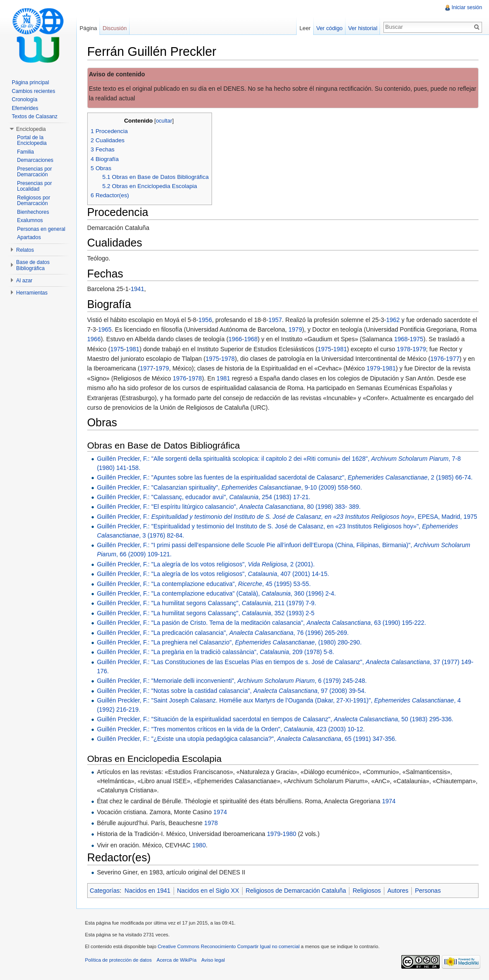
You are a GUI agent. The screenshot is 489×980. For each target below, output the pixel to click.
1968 (251, 339)
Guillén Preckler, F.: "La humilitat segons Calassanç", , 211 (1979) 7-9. (207, 603)
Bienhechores (33, 212)
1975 (417, 339)
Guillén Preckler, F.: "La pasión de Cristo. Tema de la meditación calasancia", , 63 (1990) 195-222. (262, 623)
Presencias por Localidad (34, 186)
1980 (290, 834)
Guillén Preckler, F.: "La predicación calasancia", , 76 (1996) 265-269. (223, 633)
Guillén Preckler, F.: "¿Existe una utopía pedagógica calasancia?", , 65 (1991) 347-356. (247, 739)
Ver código (329, 28)
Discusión (115, 28)
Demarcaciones (35, 160)
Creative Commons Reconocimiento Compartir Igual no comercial (229, 947)
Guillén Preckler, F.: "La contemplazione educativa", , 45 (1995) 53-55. (204, 584)
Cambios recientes (33, 91)
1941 (138, 289)
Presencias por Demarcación (34, 172)
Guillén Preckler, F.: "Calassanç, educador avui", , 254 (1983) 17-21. (204, 497)
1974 (389, 801)
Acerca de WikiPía (177, 960)
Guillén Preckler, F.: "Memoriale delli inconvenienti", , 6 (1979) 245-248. (232, 681)
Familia (26, 152)
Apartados (29, 237)
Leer (305, 28)
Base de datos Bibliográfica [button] (33, 265)
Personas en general (41, 229)
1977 (453, 359)
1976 (438, 359)
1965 (105, 329)
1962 (393, 320)
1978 (404, 349)
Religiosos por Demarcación (34, 201)
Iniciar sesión (467, 7)
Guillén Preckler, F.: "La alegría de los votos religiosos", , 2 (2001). (206, 564)
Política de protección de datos (119, 960)
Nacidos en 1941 (148, 891)
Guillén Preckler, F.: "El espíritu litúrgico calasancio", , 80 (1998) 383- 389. (229, 507)
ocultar (164, 121)
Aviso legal (214, 960)
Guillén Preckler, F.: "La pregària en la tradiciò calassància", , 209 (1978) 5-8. (216, 652)
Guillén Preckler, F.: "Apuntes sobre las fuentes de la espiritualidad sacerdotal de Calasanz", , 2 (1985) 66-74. (285, 477)
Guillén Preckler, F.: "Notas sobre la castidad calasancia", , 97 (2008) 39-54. (232, 691)
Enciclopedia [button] (31, 129)
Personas (428, 891)
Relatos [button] (25, 250)
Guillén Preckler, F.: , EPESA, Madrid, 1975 (287, 517)
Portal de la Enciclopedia (32, 140)
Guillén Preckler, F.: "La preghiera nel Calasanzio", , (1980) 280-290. (230, 642)
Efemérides (25, 108)
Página (89, 28)
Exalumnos (30, 220)
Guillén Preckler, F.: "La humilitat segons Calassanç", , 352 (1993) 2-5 (206, 613)
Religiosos (368, 891)
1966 (94, 339)
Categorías (105, 891)
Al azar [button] (24, 281)
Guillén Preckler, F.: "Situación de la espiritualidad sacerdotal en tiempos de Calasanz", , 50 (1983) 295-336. (275, 720)
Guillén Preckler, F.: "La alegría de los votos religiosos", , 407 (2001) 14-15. (213, 574)
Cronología (25, 99)
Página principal (30, 82)
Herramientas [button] (32, 293)
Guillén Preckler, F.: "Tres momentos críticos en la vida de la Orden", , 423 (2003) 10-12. (231, 729)
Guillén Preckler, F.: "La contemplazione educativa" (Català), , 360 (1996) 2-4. (217, 593)
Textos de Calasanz (35, 117)
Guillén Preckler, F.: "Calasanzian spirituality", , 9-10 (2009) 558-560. (230, 487)
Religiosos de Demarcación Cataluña (296, 891)
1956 (206, 320)
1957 (275, 320)
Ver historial (363, 28)
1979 (296, 329)
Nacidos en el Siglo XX (209, 891)
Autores (398, 891)
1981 (133, 349)
